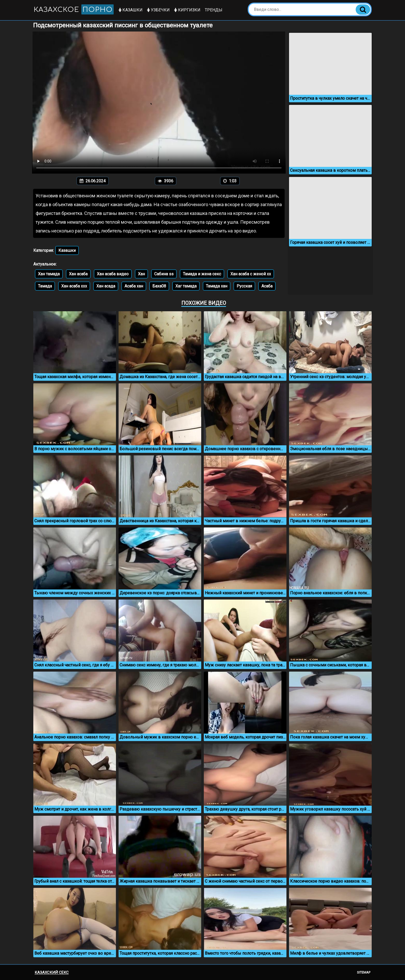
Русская (244, 286)
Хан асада (106, 286)
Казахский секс (52, 973)
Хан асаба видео (113, 274)
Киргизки (187, 10)
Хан (141, 274)
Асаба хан (134, 286)
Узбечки (158, 10)
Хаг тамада (186, 286)
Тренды (214, 10)
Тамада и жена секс (202, 274)
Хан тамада (49, 274)
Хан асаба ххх (74, 286)
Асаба (267, 286)
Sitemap (364, 972)
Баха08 (159, 286)
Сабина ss (164, 274)
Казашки (131, 10)
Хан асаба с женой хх (251, 274)
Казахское (74, 9)
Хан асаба (78, 274)
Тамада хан (217, 286)
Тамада (45, 286)
